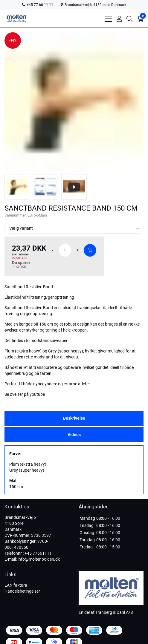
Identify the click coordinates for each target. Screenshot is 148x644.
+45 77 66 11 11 (38, 5)
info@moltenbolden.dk (39, 559)
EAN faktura (16, 585)
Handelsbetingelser (22, 591)
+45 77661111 (38, 553)
